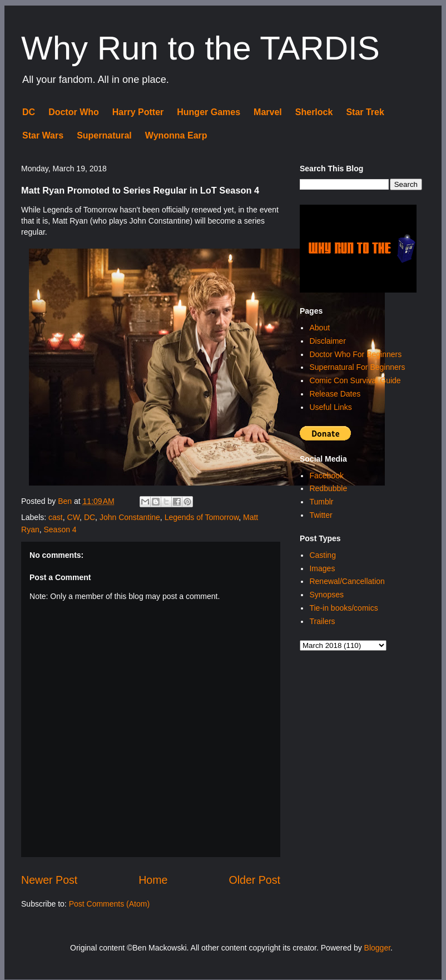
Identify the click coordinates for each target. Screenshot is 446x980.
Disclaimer (327, 341)
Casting (322, 555)
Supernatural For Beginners (357, 367)
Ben (66, 501)
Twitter (321, 515)
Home (153, 880)
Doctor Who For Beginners (355, 354)
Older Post (254, 880)
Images (322, 568)
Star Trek (365, 112)
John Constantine (130, 517)
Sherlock (314, 112)
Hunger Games (209, 112)
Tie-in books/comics (343, 608)
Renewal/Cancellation (347, 581)
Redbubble (328, 488)
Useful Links (330, 407)
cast (56, 517)
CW (74, 517)
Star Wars (43, 135)
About (319, 328)
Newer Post (49, 880)
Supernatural (104, 135)
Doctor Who (74, 112)
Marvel (268, 112)
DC (29, 112)
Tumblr (321, 502)
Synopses (326, 595)
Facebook (326, 476)
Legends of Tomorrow (202, 517)
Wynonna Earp (176, 135)
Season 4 (60, 529)
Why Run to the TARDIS (200, 48)
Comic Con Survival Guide (355, 380)
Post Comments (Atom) (109, 904)
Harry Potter (138, 112)
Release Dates (335, 394)
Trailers (322, 621)
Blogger (377, 948)
